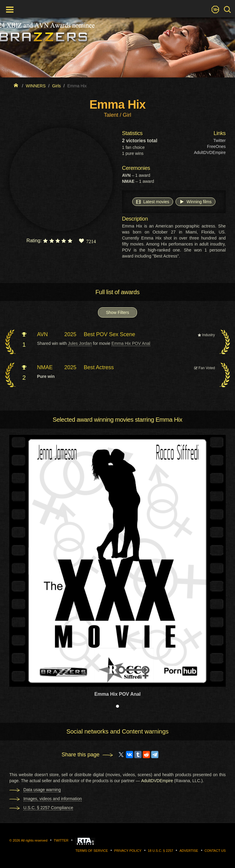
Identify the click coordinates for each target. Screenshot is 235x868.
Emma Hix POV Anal (131, 343)
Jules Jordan (80, 343)
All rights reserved (34, 840)
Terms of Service (92, 851)
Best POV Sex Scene (110, 334)
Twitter (220, 140)
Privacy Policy (128, 851)
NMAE (45, 367)
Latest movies (153, 201)
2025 (70, 334)
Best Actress (99, 367)
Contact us (215, 851)
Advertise (189, 851)
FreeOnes (216, 146)
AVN (42, 334)
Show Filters (117, 312)
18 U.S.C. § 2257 (160, 851)
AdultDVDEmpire (210, 152)
